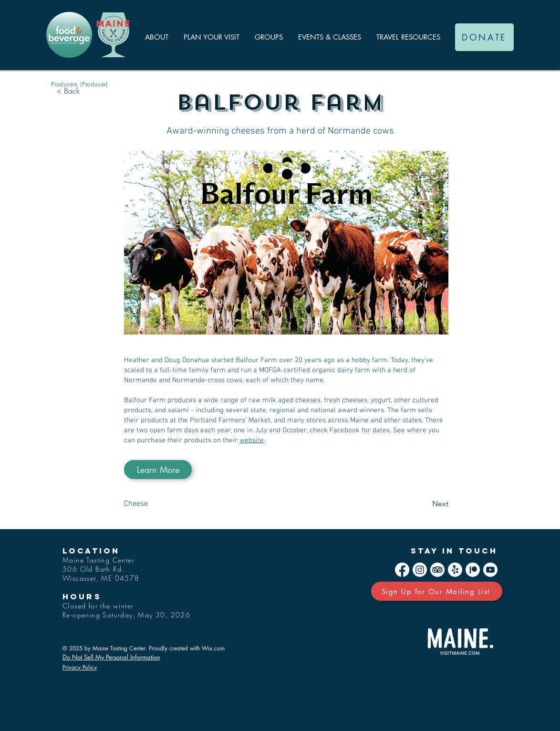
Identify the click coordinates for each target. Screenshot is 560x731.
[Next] (425, 504)
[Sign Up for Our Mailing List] (437, 591)
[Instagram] (420, 570)
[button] (156, 37)
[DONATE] (484, 37)
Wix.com (213, 648)
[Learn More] (158, 470)
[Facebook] (402, 570)
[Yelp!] (455, 570)
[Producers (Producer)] (79, 84)
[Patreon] (473, 570)
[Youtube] (490, 570)
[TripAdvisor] (437, 570)
